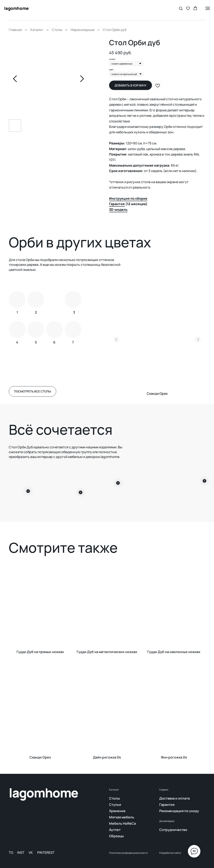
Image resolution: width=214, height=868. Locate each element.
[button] (181, 8)
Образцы (116, 836)
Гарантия (117, 204)
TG (11, 853)
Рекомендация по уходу (179, 811)
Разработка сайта (170, 853)
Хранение (117, 811)
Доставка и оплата (175, 798)
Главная (15, 30)
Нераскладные (83, 30)
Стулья (115, 805)
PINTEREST (46, 853)
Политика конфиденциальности (128, 853)
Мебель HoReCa (122, 823)
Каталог (37, 30)
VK (31, 853)
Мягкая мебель (122, 817)
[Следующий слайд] (82, 79)
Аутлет (115, 830)
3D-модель (118, 210)
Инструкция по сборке (128, 198)
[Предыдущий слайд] (15, 79)
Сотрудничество (173, 830)
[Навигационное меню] (208, 8)
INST (21, 853)
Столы (57, 30)
